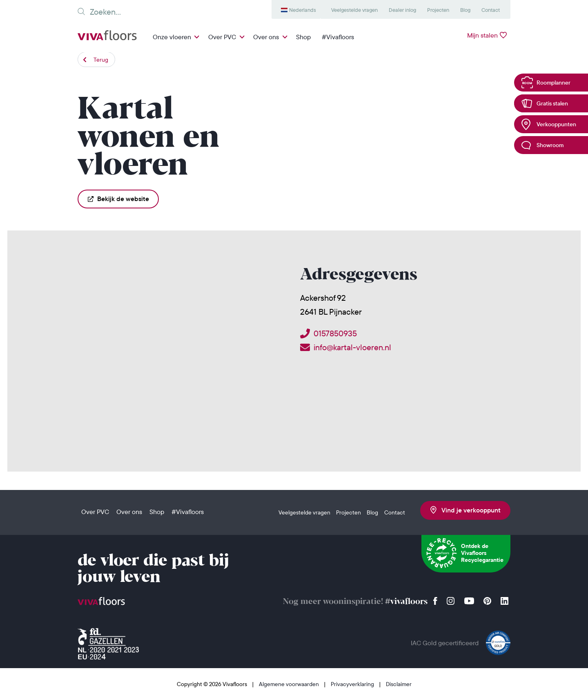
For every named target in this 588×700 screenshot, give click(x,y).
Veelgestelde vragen (354, 10)
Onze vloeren (172, 37)
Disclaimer (399, 684)
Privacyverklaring (353, 684)
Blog (465, 10)
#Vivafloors (338, 37)
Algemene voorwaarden (290, 684)
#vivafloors (406, 602)
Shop (303, 37)
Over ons (266, 37)
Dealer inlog (402, 10)
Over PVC (222, 37)
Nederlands (303, 10)
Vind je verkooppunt (465, 510)
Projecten (438, 10)
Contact (491, 10)
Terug (101, 60)
